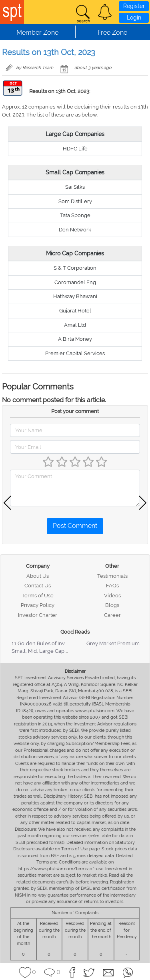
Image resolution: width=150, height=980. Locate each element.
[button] (105, 12)
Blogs (112, 605)
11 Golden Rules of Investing (46, 643)
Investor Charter (38, 615)
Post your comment (75, 411)
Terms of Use (38, 596)
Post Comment (75, 526)
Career (112, 615)
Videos (112, 596)
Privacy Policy (38, 605)
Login (134, 18)
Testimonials (112, 576)
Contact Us (38, 586)
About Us (38, 576)
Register (134, 6)
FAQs (112, 586)
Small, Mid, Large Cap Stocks (47, 651)
